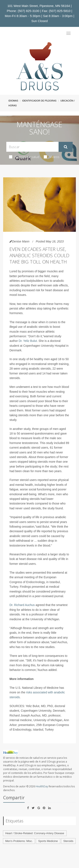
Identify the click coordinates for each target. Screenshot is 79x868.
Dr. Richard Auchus (22, 605)
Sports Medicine (48, 841)
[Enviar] (66, 147)
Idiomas (13, 101)
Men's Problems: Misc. (19, 841)
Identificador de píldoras (39, 101)
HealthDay (42, 786)
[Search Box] (32, 147)
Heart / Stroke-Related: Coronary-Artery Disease (35, 833)
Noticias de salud (24, 157)
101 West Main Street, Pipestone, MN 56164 (39, 6)
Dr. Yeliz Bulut (28, 341)
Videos (52, 157)
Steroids (68, 841)
